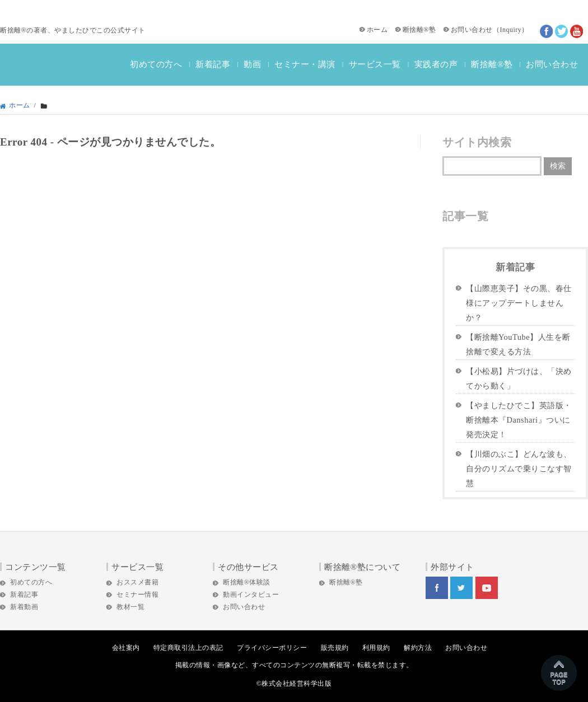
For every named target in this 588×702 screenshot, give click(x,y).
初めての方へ (156, 64)
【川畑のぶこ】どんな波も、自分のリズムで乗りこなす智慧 (519, 469)
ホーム (377, 30)
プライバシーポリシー (272, 648)
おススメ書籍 (137, 582)
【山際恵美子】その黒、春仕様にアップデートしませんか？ (519, 303)
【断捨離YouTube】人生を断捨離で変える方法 (518, 344)
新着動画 (24, 607)
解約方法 (418, 648)
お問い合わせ (472, 30)
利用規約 (376, 648)
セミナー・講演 (305, 64)
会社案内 (126, 648)
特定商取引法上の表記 (188, 648)
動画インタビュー (251, 595)
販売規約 (335, 648)
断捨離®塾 (419, 30)
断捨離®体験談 (247, 582)
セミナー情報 (137, 595)
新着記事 (213, 64)
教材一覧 (130, 607)
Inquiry (510, 30)
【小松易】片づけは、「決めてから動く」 (519, 378)
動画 (252, 64)
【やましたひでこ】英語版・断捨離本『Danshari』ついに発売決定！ (519, 420)
